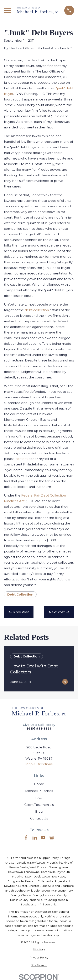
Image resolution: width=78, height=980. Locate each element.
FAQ (39, 798)
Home (39, 784)
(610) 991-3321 (39, 729)
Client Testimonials (39, 805)
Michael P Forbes (39, 791)
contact (22, 459)
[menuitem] (39, 950)
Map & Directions (39, 764)
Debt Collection (20, 594)
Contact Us (39, 818)
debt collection (37, 310)
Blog (39, 811)
